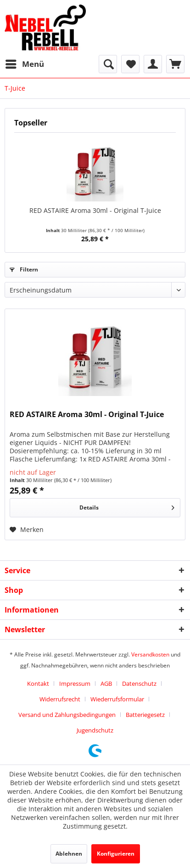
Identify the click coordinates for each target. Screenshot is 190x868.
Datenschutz (139, 684)
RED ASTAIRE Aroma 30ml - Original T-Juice (95, 210)
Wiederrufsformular (117, 699)
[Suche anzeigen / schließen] (108, 64)
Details (127, 506)
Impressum (75, 684)
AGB (106, 684)
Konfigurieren (116, 854)
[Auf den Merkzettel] (27, 530)
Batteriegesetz (145, 715)
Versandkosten (150, 654)
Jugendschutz (95, 730)
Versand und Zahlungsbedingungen (67, 715)
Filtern (24, 269)
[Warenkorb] (175, 64)
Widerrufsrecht (60, 699)
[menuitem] (24, 64)
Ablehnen (69, 854)
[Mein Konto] (153, 64)
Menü (25, 63)
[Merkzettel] (130, 64)
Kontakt (38, 684)
